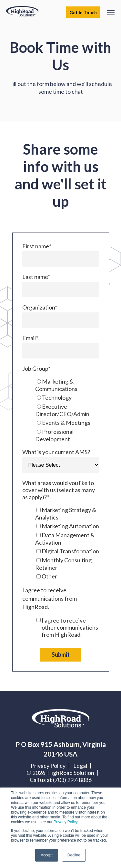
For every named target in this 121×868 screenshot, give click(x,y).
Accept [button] (47, 855)
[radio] (67, 385)
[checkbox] (61, 410)
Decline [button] (74, 855)
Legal (80, 766)
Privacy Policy (66, 822)
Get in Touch (83, 12)
